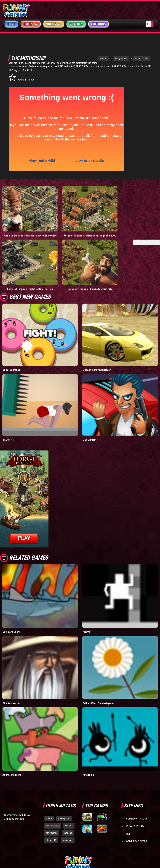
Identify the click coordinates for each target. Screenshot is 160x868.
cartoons (68, 806)
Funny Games (107, 59)
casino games (53, 799)
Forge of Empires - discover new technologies (20, 220)
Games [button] (31, 24)
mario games (64, 792)
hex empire (68, 814)
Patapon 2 (88, 748)
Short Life (8, 413)
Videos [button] (54, 24)
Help (129, 807)
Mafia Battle (89, 413)
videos (49, 792)
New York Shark (11, 605)
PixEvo (86, 605)
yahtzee (69, 799)
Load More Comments (147, 229)
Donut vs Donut (11, 343)
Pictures (76, 24)
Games (90, 59)
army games (52, 806)
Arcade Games (128, 59)
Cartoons (99, 24)
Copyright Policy (137, 792)
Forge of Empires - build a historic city (60, 261)
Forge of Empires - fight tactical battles (20, 261)
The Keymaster (11, 677)
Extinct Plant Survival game (98, 677)
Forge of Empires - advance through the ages (60, 220)
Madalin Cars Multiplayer (97, 343)
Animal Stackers (12, 748)
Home (11, 24)
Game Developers (137, 815)
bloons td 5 (51, 814)
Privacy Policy (135, 800)
